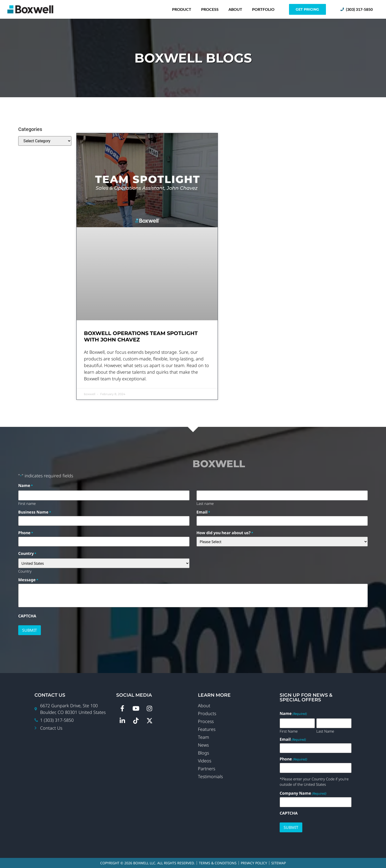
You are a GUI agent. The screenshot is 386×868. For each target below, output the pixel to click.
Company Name (303, 793)
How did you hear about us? (225, 533)
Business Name (35, 512)
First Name (289, 731)
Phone (26, 533)
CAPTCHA (27, 616)
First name (27, 503)
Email (203, 512)
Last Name (325, 731)
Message (28, 580)
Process (210, 9)
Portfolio (263, 9)
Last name (205, 503)
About (235, 9)
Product (182, 9)
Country (25, 571)
